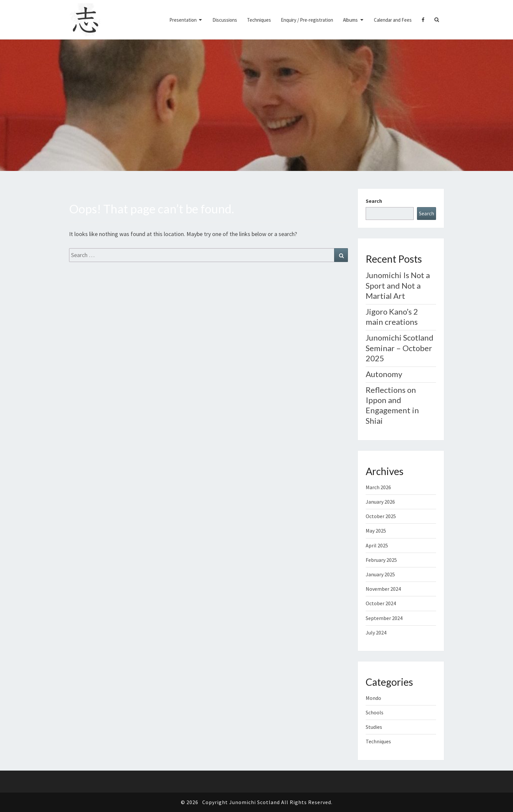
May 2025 (376, 531)
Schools (375, 712)
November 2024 (383, 589)
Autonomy (384, 374)
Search (374, 201)
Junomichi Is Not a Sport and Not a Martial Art (398, 285)
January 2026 (380, 502)
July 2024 (376, 633)
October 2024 (381, 603)
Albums (350, 20)
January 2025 (380, 574)
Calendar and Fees (393, 20)
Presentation (183, 20)
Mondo (373, 698)
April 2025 (377, 545)
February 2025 (381, 560)
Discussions (225, 20)
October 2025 (381, 516)
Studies (374, 727)
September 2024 (384, 618)
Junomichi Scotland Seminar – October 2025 (400, 348)
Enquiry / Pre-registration (307, 20)
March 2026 (378, 487)
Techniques (259, 20)
